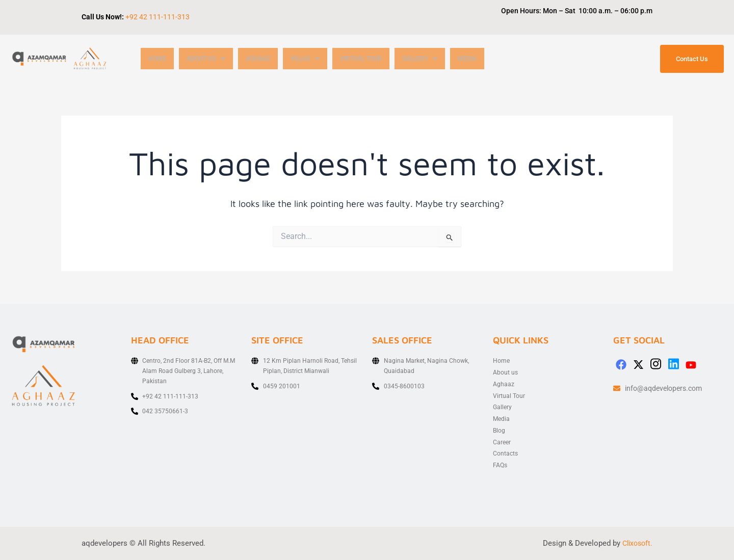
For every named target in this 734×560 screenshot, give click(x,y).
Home (158, 59)
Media (483, 59)
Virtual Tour (372, 59)
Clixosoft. (636, 543)
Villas (312, 59)
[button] (208, 59)
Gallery (434, 59)
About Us (208, 59)
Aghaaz (263, 59)
